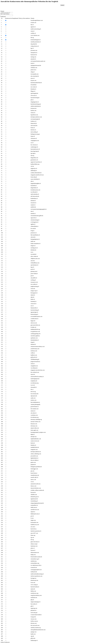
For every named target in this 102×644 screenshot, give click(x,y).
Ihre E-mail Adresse (5, 14)
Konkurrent (3, 17)
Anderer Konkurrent (5, 642)
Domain (2, 11)
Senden (62, 5)
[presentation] (48, 7)
